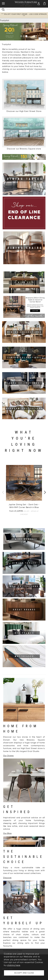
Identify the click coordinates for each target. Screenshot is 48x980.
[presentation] (3, 492)
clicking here (14, 965)
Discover (7, 878)
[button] (21, 36)
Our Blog (7, 833)
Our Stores (8, 756)
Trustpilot (5, 20)
